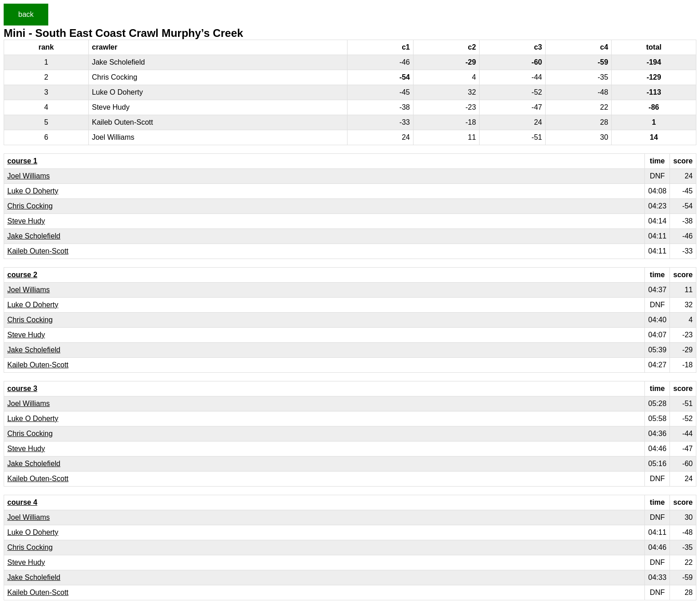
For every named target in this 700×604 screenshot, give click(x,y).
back (26, 14)
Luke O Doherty (33, 191)
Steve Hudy (26, 221)
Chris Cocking (30, 206)
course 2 (22, 275)
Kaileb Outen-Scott (38, 251)
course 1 (22, 161)
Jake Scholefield (34, 236)
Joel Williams (28, 176)
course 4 (22, 502)
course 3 (22, 388)
